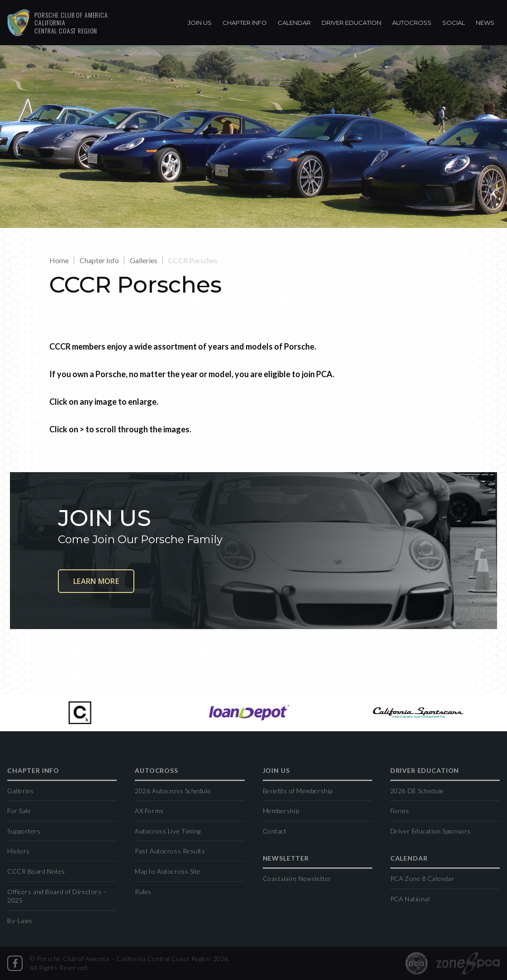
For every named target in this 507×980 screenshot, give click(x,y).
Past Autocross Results (170, 851)
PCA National (410, 899)
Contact (275, 831)
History (19, 851)
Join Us (200, 23)
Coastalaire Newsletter (297, 878)
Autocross (412, 23)
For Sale (19, 811)
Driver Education (351, 23)
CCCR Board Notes (36, 871)
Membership (281, 811)
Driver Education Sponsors (431, 831)
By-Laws (20, 921)
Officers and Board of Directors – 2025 (57, 896)
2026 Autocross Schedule (173, 791)
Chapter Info (245, 23)
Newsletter (286, 859)
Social (454, 23)
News (485, 23)
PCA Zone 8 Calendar (422, 878)
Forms (400, 811)
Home (59, 260)
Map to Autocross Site (168, 871)
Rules (143, 892)
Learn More (96, 581)
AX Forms (149, 811)
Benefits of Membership (298, 791)
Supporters (24, 831)
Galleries (144, 260)
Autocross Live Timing (168, 831)
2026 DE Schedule (417, 791)
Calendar (294, 23)
